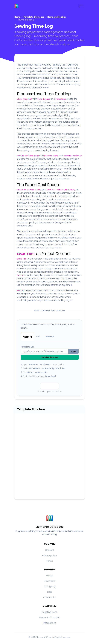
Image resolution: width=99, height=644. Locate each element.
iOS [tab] (38, 337)
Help (50, 592)
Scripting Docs (50, 612)
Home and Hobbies (57, 17)
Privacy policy (49, 555)
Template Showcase (34, 17)
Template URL (27, 347)
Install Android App (50, 357)
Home (17, 17)
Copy (73, 351)
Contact (50, 550)
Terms (49, 561)
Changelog (49, 586)
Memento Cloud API (50, 617)
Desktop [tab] (49, 337)
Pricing (49, 576)
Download (49, 581)
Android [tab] (27, 337)
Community (49, 597)
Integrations (50, 623)
